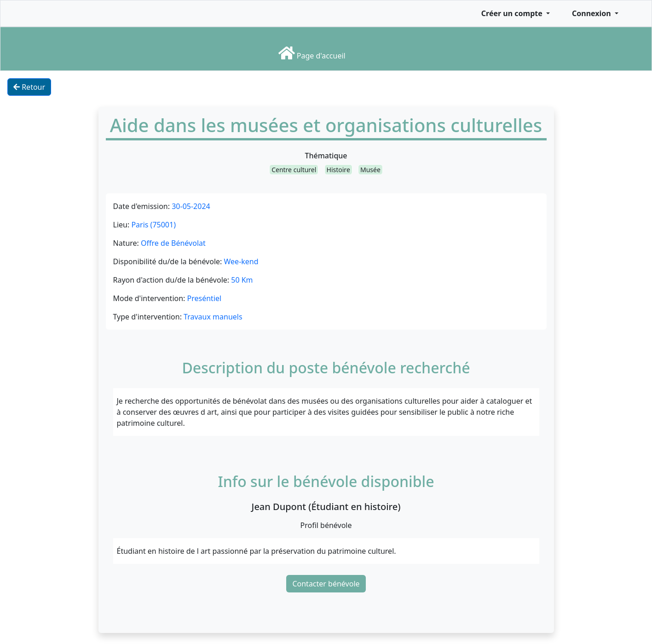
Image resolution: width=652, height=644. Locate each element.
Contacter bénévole (326, 584)
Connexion (592, 13)
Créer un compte (513, 13)
